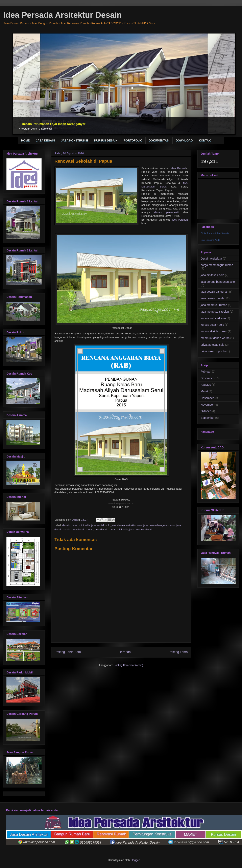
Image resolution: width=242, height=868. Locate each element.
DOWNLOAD (184, 140)
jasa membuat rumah (214, 305)
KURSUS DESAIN (106, 140)
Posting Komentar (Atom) (128, 665)
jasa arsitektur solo (212, 275)
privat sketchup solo (213, 351)
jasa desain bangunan (214, 292)
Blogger (135, 860)
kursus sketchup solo (214, 331)
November (207, 405)
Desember (207, 378)
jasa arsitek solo (101, 525)
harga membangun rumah (217, 265)
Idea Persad (178, 168)
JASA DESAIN (45, 140)
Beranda (125, 652)
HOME (25, 140)
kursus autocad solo (213, 318)
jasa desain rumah (83, 529)
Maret (204, 391)
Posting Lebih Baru (68, 652)
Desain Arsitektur (211, 259)
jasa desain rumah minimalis (111, 529)
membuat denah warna (215, 338)
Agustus (206, 385)
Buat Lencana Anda (210, 240)
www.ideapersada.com (121, 503)
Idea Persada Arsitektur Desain (63, 15)
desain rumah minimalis (76, 525)
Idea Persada (180, 220)
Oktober (206, 411)
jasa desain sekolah (141, 529)
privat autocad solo (213, 345)
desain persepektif (167, 212)
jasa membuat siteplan (215, 312)
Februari (206, 372)
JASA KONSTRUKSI (75, 140)
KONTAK (205, 140)
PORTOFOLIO (133, 140)
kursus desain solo (212, 325)
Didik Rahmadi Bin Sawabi (215, 233)
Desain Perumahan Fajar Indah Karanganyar (54, 124)
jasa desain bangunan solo (159, 525)
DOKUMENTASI (159, 140)
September (208, 418)
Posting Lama (178, 652)
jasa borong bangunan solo (218, 282)
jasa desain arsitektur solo (127, 525)
